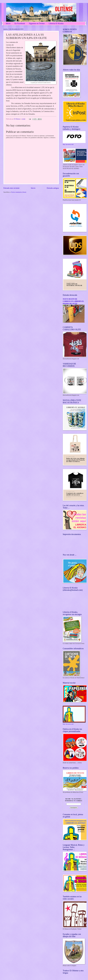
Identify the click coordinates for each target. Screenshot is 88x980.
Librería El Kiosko (56, 23)
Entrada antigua (53, 188)
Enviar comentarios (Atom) (19, 192)
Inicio (8, 23)
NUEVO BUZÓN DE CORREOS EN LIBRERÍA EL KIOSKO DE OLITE (73, 301)
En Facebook (20, 23)
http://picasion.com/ (68, 144)
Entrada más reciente (11, 188)
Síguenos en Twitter (37, 23)
